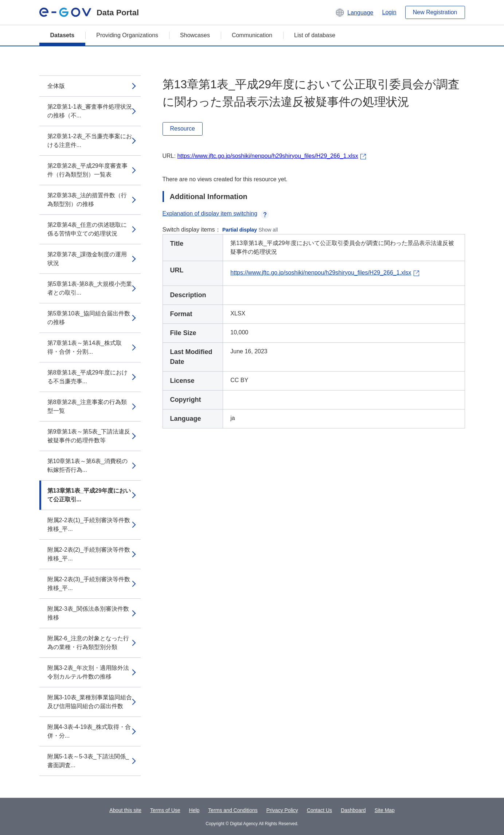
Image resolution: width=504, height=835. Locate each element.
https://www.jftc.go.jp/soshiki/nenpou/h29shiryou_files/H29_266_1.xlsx (267, 156)
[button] (354, 12)
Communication (252, 35)
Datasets (62, 35)
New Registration (435, 12)
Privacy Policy (282, 810)
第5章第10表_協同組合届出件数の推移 (89, 318)
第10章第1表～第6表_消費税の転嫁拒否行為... (88, 465)
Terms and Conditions (233, 810)
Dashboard (353, 810)
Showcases (195, 35)
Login (389, 12)
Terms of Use (165, 810)
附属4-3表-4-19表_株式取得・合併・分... (89, 731)
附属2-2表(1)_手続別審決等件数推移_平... (89, 525)
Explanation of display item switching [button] (216, 213)
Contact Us (319, 810)
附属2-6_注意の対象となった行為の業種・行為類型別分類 (88, 643)
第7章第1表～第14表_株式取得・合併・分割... (85, 347)
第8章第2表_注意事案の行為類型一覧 (87, 406)
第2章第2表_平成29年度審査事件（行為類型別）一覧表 (88, 170)
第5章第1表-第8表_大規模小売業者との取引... (90, 288)
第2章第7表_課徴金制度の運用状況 (87, 259)
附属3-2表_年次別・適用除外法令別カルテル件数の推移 (88, 672)
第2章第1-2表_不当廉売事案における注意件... (90, 141)
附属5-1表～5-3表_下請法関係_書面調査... (88, 761)
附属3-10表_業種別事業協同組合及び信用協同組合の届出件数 (90, 702)
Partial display (240, 230)
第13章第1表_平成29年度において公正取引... (89, 495)
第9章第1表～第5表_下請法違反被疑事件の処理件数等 (89, 436)
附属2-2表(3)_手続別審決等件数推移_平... (89, 584)
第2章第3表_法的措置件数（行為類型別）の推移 (87, 200)
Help (194, 810)
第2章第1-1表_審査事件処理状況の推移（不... (90, 111)
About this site (125, 810)
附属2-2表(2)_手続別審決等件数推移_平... (89, 554)
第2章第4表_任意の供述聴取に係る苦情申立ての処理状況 (87, 229)
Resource (183, 129)
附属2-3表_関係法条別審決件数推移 (88, 613)
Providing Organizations (127, 35)
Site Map (385, 810)
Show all (268, 230)
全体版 (56, 86)
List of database (315, 35)
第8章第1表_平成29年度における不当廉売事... (88, 377)
